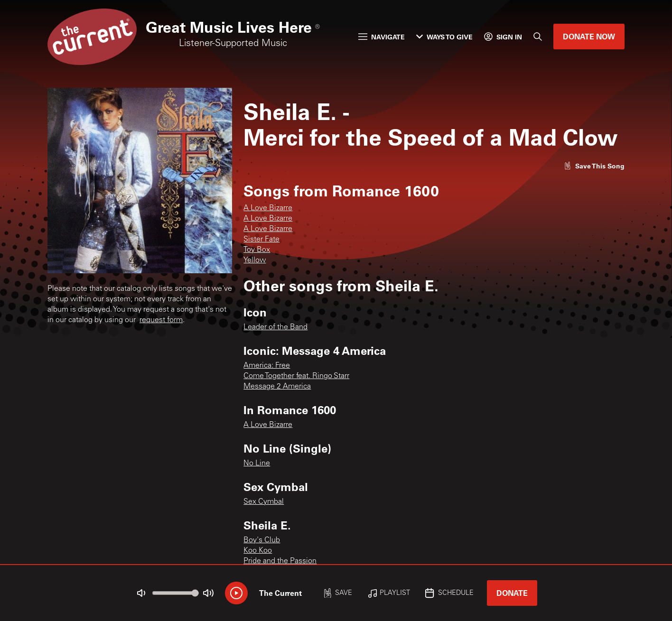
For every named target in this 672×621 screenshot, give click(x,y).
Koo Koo (258, 551)
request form (161, 320)
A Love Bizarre (268, 208)
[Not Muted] (141, 593)
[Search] (538, 37)
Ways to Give (444, 37)
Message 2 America (277, 387)
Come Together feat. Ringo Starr (296, 376)
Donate (512, 593)
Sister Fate (261, 240)
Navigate (382, 37)
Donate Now (589, 36)
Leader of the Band (275, 327)
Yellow (255, 260)
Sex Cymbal (264, 502)
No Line (257, 463)
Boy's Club (262, 540)
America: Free (267, 366)
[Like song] (594, 166)
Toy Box (257, 250)
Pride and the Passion (280, 561)
